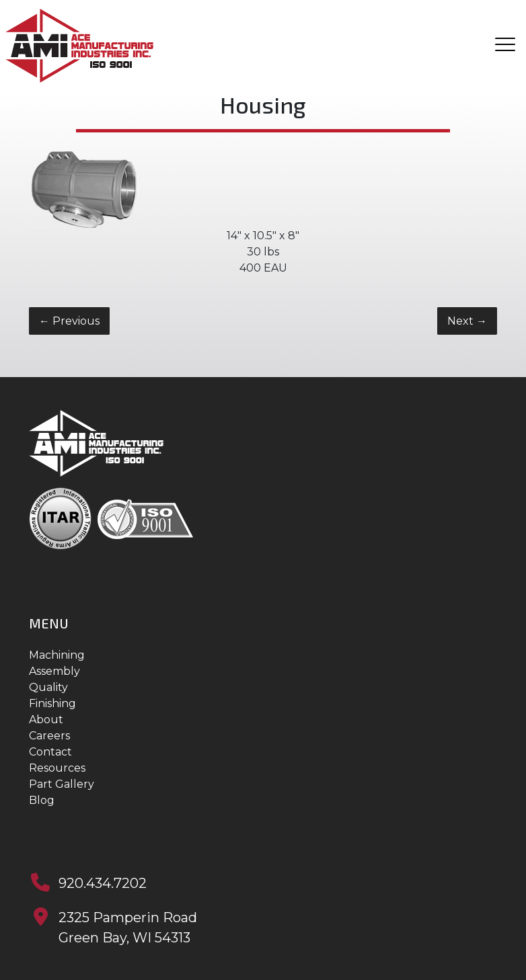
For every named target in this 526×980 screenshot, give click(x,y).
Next (467, 321)
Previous (69, 321)
